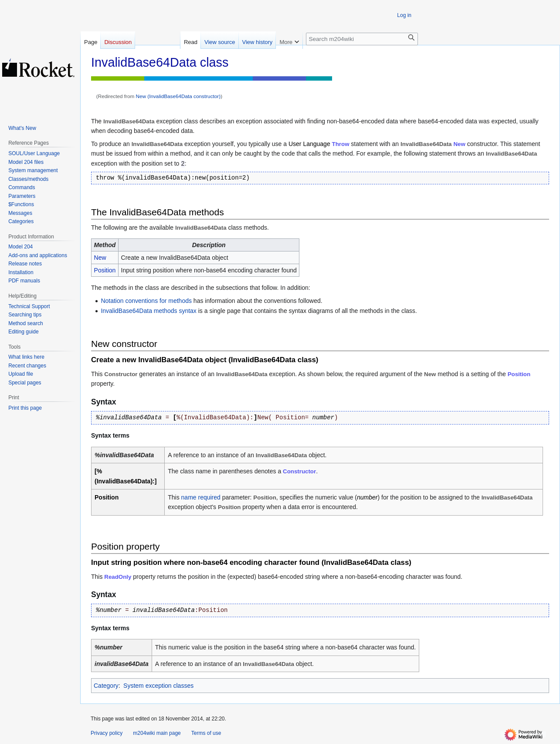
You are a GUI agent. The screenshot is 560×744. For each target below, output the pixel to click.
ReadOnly (118, 577)
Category (106, 686)
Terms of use (206, 733)
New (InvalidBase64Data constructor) (178, 96)
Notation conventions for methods (146, 301)
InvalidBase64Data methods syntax (148, 311)
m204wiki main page (157, 733)
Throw (341, 144)
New (459, 144)
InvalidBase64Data (242, 374)
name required (201, 497)
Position (105, 270)
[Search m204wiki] (362, 39)
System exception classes (158, 686)
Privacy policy (107, 733)
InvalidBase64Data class (273, 360)
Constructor (299, 471)
